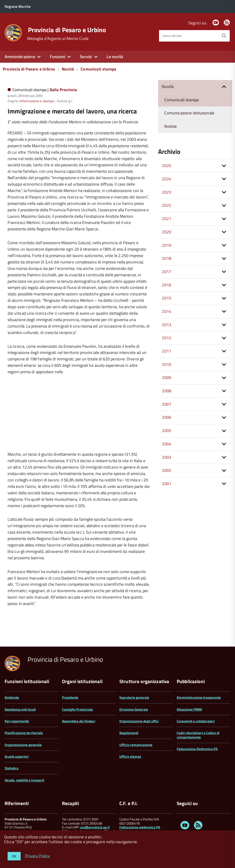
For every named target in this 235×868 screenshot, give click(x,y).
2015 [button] (166, 298)
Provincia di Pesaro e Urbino (67, 30)
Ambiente (12, 697)
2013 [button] (166, 325)
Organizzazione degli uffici (139, 721)
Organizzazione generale (23, 745)
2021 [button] (166, 219)
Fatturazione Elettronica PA (197, 749)
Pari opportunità (17, 721)
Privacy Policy (38, 855)
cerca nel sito (172, 36)
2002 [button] (166, 470)
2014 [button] (166, 311)
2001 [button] (166, 484)
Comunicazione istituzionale (189, 113)
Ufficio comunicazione (136, 745)
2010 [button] (166, 364)
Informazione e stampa (37, 101)
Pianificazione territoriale (24, 733)
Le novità (115, 57)
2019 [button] (166, 245)
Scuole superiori (17, 756)
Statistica (12, 768)
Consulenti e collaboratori (196, 721)
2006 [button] (166, 417)
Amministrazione (20, 57)
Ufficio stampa (130, 756)
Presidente (70, 697)
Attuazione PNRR (189, 709)
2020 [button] (166, 232)
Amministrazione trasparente (199, 697)
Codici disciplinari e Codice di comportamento (198, 735)
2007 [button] (166, 404)
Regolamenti (129, 733)
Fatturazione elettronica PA (140, 827)
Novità (68, 69)
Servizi (86, 57)
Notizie (171, 126)
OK (14, 856)
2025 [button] (166, 165)
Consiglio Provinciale (77, 709)
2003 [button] (166, 457)
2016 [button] (166, 285)
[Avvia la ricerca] (224, 36)
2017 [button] (166, 272)
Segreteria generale (134, 697)
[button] (224, 87)
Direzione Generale (134, 709)
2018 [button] (166, 258)
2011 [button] (166, 351)
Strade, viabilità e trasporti (24, 780)
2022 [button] (166, 205)
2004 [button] (166, 444)
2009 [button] (166, 377)
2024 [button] (166, 179)
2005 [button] (166, 431)
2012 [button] (166, 338)
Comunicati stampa (98, 69)
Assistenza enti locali (20, 709)
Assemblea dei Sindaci (79, 721)
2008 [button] (166, 391)
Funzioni (57, 57)
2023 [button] (166, 192)
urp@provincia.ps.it (95, 827)
